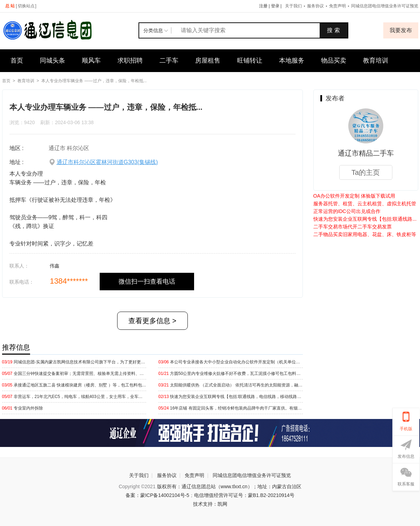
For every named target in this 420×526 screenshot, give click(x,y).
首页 (17, 61)
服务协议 (315, 6)
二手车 (169, 61)
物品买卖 (334, 61)
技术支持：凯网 (210, 504)
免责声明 (337, 6)
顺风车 (91, 61)
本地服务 (292, 61)
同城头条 (52, 61)
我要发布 (401, 30)
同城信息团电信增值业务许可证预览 (252, 475)
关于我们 (293, 6)
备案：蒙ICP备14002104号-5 (157, 495)
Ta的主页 (366, 172)
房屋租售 (208, 61)
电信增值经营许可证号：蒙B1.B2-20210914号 (244, 495)
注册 (263, 6)
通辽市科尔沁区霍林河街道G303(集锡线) (107, 162)
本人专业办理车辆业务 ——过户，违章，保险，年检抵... (94, 81)
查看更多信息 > (152, 321)
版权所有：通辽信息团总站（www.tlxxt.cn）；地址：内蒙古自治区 (229, 486)
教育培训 (376, 61)
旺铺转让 (250, 61)
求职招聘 (130, 61)
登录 (275, 6)
